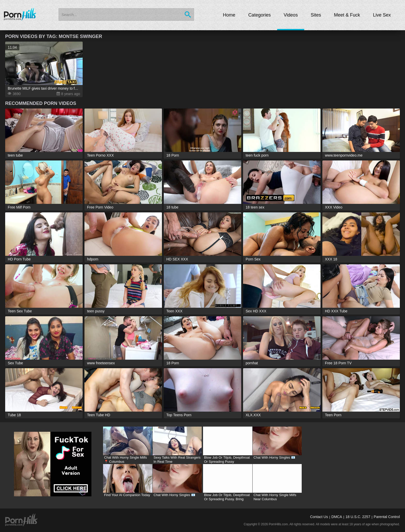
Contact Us (319, 517)
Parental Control (387, 517)
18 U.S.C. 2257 (358, 517)
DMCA (337, 517)
